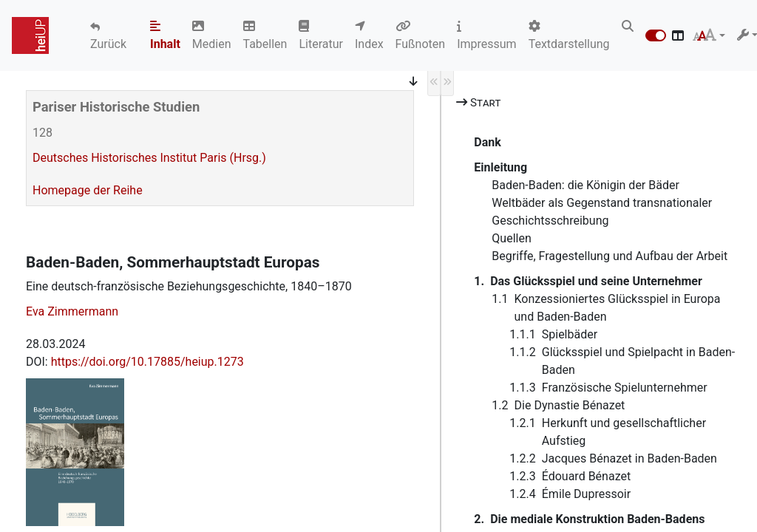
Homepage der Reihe (88, 190)
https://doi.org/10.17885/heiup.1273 (147, 362)
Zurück (108, 44)
